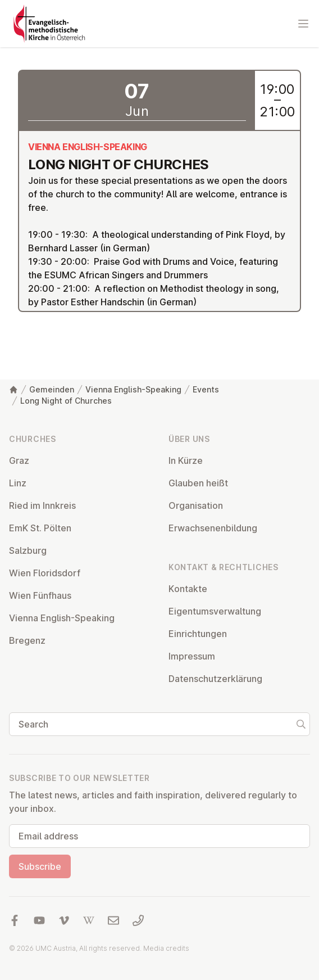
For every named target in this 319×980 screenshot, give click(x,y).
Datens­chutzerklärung (215, 679)
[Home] (13, 390)
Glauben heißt (198, 483)
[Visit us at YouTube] (39, 920)
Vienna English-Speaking (133, 389)
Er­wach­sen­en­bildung (213, 528)
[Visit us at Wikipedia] (89, 920)
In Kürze (186, 460)
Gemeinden (52, 389)
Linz (18, 483)
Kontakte (188, 589)
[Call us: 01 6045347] (138, 920)
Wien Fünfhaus (40, 595)
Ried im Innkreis (42, 505)
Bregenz (27, 640)
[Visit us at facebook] (15, 920)
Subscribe (40, 866)
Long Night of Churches (66, 401)
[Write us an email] (113, 920)
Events (206, 389)
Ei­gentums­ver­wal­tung (215, 611)
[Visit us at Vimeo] (64, 920)
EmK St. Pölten (40, 528)
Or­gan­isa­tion (196, 505)
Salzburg (28, 550)
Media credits (166, 948)
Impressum (192, 656)
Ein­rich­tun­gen (198, 634)
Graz (19, 460)
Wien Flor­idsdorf (45, 573)
